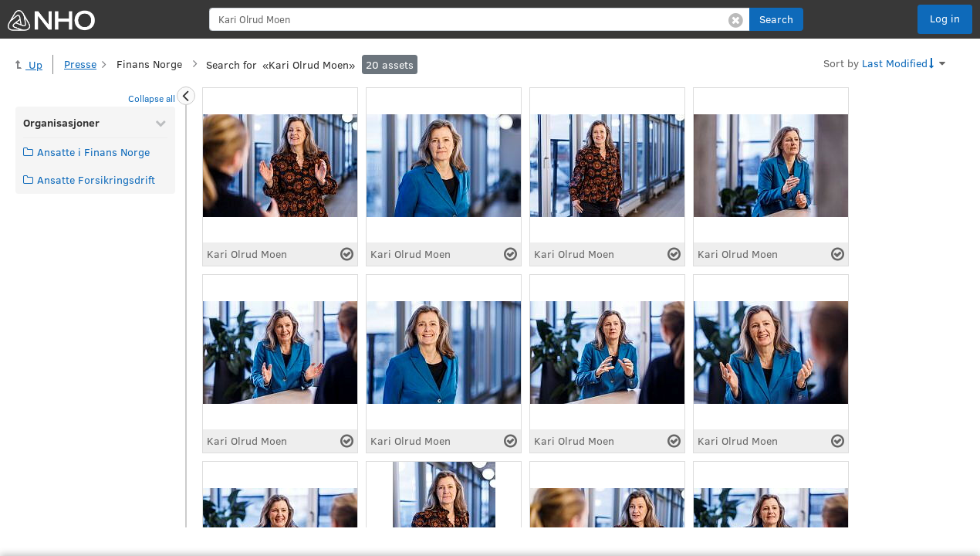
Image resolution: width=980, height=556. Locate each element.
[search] (480, 19)
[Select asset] (347, 254)
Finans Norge (149, 64)
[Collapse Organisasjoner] (161, 123)
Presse (80, 64)
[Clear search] (736, 19)
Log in (945, 18)
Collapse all (152, 98)
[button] (776, 19)
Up (29, 64)
